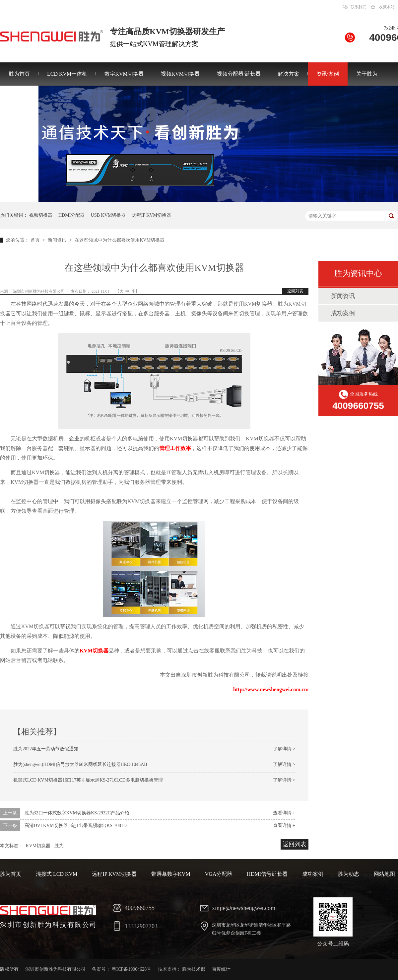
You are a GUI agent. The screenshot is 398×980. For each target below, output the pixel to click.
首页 (36, 240)
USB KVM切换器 (108, 215)
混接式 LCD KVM (57, 874)
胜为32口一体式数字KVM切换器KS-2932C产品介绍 (77, 813)
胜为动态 (349, 874)
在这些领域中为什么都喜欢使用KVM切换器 (120, 240)
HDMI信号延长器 (267, 874)
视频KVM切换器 (180, 74)
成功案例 (343, 313)
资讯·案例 (328, 74)
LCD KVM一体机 (67, 74)
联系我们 (359, 7)
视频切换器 (41, 215)
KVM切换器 (94, 651)
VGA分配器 (219, 874)
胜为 (59, 846)
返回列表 (295, 291)
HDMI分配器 (71, 215)
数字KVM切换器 (124, 74)
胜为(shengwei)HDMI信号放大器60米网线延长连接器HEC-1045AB (80, 764)
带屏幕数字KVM (171, 874)
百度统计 (221, 969)
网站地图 (384, 874)
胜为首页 (19, 74)
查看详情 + (284, 813)
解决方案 (289, 74)
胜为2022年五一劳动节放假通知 (46, 749)
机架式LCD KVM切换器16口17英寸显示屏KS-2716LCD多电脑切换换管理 (88, 780)
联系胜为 (19, 97)
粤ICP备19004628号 (132, 969)
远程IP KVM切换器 (152, 215)
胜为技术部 (194, 969)
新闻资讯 (58, 240)
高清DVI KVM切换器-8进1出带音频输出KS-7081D (76, 826)
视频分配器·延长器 (239, 74)
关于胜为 (367, 74)
